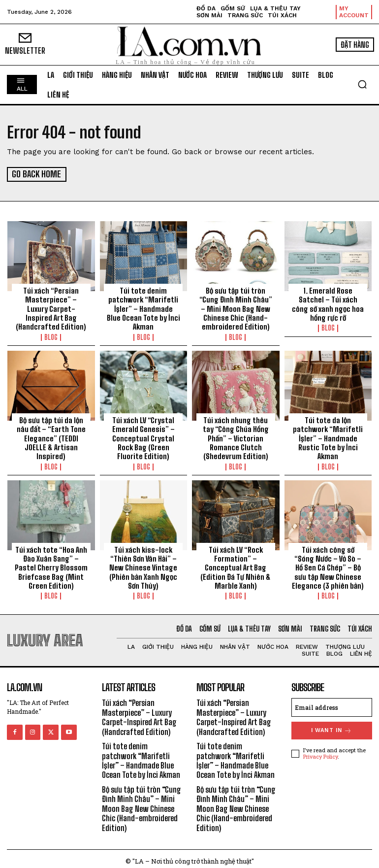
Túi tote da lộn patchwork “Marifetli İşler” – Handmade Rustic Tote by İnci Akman (328, 436)
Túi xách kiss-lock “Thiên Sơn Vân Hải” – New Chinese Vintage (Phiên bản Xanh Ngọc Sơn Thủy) (143, 565)
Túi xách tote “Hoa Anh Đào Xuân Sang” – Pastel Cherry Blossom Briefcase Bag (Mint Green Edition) (51, 565)
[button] (362, 84)
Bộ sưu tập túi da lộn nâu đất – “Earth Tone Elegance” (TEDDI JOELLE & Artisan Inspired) (51, 436)
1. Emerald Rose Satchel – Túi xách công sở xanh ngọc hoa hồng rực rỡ (328, 303)
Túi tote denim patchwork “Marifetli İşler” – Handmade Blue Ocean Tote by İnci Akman (143, 308)
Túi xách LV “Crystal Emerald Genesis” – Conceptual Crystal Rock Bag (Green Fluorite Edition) (143, 436)
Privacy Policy (320, 753)
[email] (332, 704)
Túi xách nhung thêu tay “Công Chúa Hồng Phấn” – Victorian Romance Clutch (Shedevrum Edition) (236, 436)
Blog (51, 336)
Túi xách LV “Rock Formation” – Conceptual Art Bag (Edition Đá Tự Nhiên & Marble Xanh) (236, 565)
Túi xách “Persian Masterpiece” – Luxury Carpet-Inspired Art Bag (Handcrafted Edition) (51, 308)
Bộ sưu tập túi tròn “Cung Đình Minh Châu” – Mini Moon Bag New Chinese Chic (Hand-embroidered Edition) (236, 308)
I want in (332, 727)
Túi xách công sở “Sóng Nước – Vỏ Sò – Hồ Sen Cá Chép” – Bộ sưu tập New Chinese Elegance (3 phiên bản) (328, 565)
